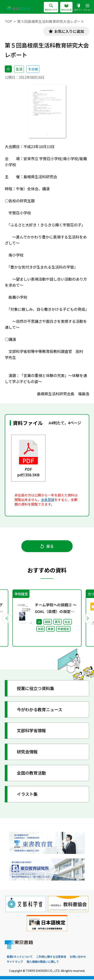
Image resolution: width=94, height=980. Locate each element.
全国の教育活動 (31, 773)
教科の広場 (66, 7)
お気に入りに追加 (69, 31)
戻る (47, 546)
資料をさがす (51, 7)
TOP (8, 21)
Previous (7, 618)
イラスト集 (27, 795)
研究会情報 (27, 752)
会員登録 (48, 500)
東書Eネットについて (21, 957)
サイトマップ (37, 962)
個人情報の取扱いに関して (66, 962)
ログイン (78, 7)
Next (87, 618)
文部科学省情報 (31, 731)
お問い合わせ (15, 962)
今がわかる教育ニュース (40, 710)
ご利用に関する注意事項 (54, 957)
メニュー (88, 7)
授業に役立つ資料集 (35, 689)
